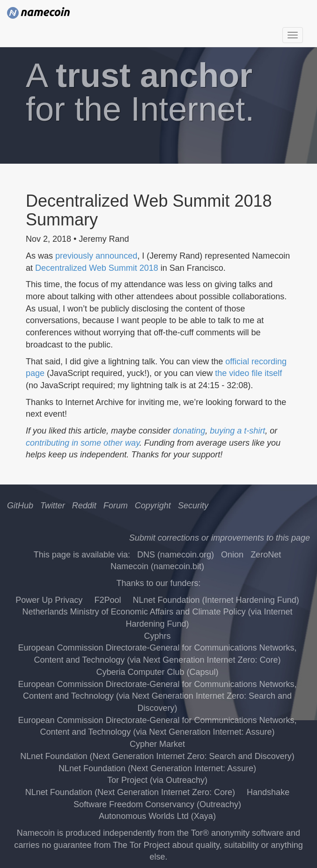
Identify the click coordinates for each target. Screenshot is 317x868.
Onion (232, 555)
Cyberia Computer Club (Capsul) (157, 672)
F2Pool (107, 600)
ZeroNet (266, 555)
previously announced (96, 256)
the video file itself (248, 373)
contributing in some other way (83, 443)
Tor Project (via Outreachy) (157, 780)
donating (189, 431)
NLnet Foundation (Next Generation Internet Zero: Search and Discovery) (157, 756)
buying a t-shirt (237, 431)
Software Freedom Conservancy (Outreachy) (157, 804)
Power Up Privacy (49, 600)
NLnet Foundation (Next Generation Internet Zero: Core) (130, 792)
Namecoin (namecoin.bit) (157, 566)
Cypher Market (157, 744)
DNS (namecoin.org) (176, 555)
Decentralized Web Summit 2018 (97, 268)
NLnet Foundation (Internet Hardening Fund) (216, 600)
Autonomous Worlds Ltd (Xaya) (157, 816)
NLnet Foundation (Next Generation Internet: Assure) (157, 768)
